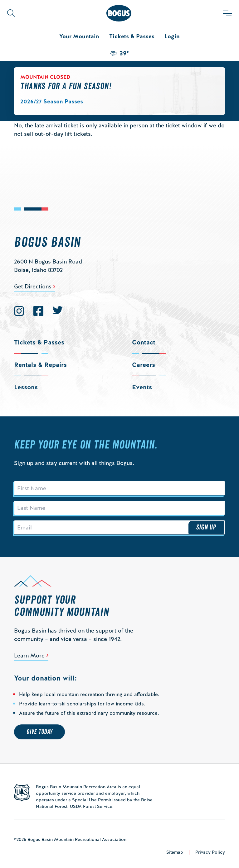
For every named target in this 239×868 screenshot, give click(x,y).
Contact (144, 342)
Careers (144, 365)
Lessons (26, 387)
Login (172, 36)
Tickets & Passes (132, 36)
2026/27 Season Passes (52, 101)
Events (142, 387)
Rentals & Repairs (40, 365)
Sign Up (206, 527)
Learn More (29, 655)
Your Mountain (79, 36)
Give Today (39, 732)
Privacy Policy (210, 852)
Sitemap (175, 852)
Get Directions (33, 286)
